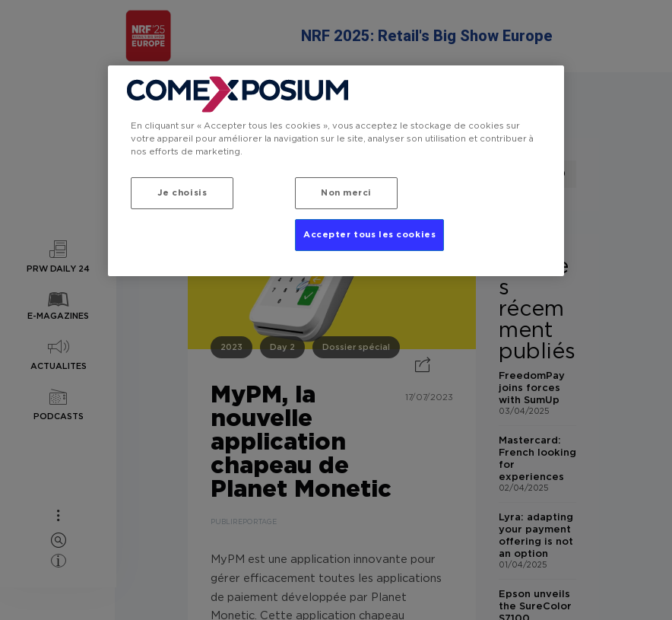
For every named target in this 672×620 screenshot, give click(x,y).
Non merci (346, 193)
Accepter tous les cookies (369, 235)
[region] (336, 171)
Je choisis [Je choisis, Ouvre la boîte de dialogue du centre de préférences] (182, 193)
